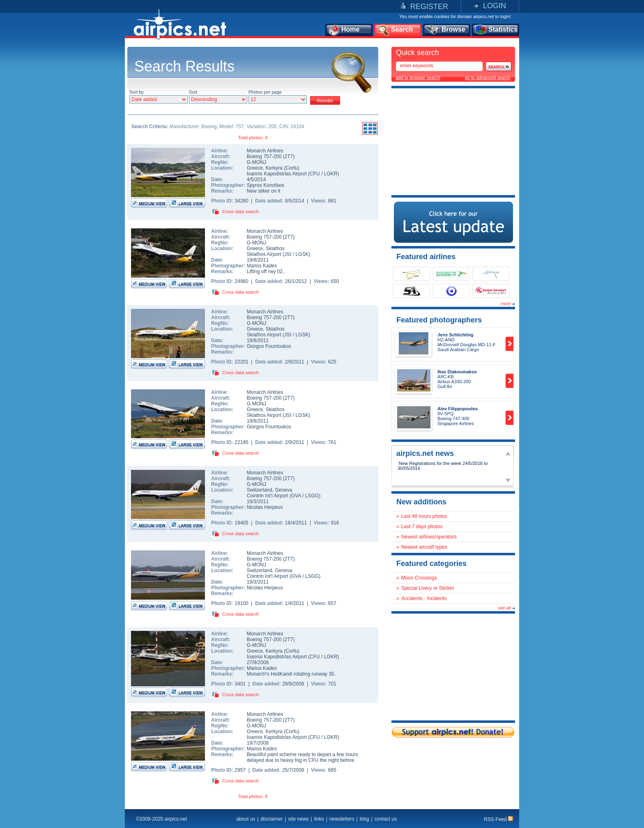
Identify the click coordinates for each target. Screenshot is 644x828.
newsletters (342, 819)
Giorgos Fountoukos (269, 346)
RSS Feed (498, 819)
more (506, 304)
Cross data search (240, 212)
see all (504, 608)
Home (344, 30)
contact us (386, 819)
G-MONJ (256, 162)
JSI (288, 254)
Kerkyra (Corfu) (283, 168)
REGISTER (429, 7)
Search (395, 30)
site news (299, 819)
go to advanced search (488, 78)
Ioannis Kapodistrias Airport (277, 174)
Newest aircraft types (424, 547)
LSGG (312, 496)
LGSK (302, 254)
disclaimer (271, 819)
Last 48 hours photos (424, 516)
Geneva (283, 490)
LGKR (331, 174)
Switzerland (260, 490)
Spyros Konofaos (266, 185)
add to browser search (418, 78)
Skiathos (275, 248)
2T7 (289, 156)
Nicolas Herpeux (265, 507)
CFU (315, 174)
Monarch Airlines (265, 151)
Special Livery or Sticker (428, 588)
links (319, 819)
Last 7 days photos (422, 527)
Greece (255, 168)
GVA (296, 496)
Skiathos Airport (264, 254)
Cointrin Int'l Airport (268, 496)
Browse (445, 30)
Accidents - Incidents (424, 598)
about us (246, 819)
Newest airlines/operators (429, 537)
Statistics (496, 30)
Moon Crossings (419, 578)
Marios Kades (262, 266)
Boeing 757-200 (265, 156)
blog (365, 819)
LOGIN (494, 6)
